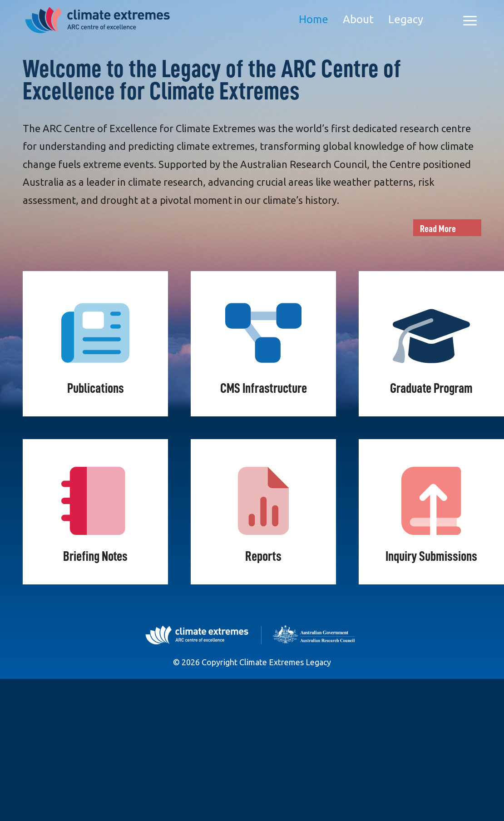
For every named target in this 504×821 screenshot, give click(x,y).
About (358, 19)
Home (314, 19)
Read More (438, 229)
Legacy (406, 19)
